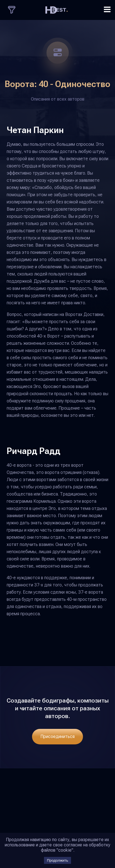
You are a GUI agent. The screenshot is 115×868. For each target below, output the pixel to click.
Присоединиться (58, 736)
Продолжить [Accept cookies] (57, 860)
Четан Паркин (35, 130)
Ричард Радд (34, 451)
